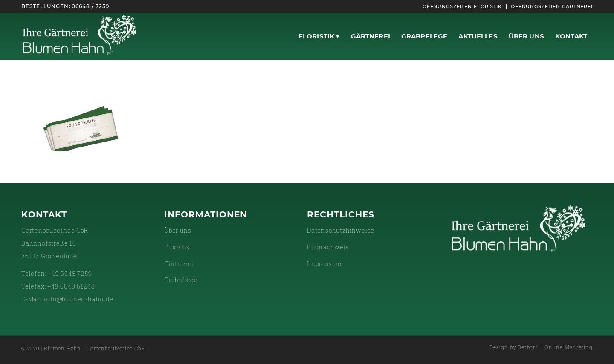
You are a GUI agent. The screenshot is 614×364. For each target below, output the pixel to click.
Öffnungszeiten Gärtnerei (552, 6)
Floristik (177, 247)
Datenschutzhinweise (341, 230)
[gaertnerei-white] (80, 36)
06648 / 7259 (90, 6)
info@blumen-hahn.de (78, 299)
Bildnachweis (328, 247)
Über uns (178, 230)
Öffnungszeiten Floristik (462, 6)
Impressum (324, 264)
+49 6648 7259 (70, 273)
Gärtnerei (179, 264)
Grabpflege (181, 280)
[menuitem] (462, 6)
